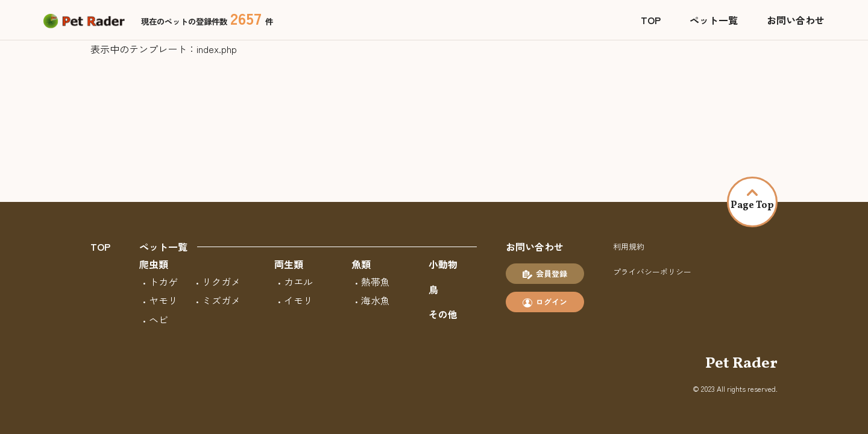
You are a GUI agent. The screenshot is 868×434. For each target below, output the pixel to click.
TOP (651, 20)
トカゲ (163, 281)
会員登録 (545, 274)
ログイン (545, 302)
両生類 (289, 264)
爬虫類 (154, 264)
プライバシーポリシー (652, 272)
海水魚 (376, 300)
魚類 (361, 264)
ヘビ (159, 319)
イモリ (298, 300)
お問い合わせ (796, 20)
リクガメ (221, 281)
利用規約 (629, 246)
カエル (298, 281)
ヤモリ (163, 300)
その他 (443, 314)
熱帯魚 (376, 281)
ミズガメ (221, 300)
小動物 (443, 264)
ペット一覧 (714, 20)
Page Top (752, 201)
